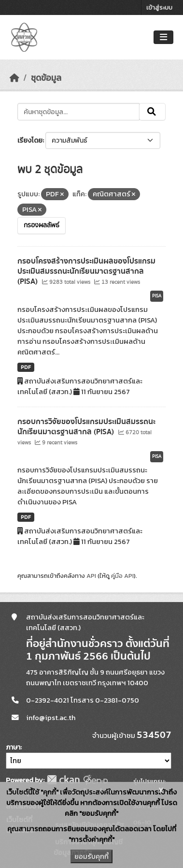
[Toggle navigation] (163, 37)
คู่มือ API (122, 576)
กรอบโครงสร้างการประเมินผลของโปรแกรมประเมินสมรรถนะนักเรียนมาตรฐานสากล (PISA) (86, 271)
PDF (26, 367)
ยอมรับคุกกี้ (91, 856)
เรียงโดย (30, 140)
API (91, 576)
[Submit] (152, 112)
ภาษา (13, 747)
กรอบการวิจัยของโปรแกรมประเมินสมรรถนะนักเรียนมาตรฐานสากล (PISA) (86, 427)
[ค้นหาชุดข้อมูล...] (78, 112)
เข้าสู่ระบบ (159, 7)
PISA (157, 296)
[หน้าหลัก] (14, 78)
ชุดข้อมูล (46, 78)
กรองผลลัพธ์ (42, 225)
